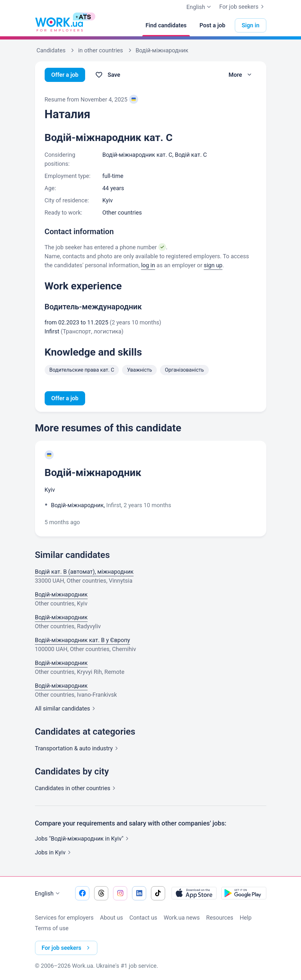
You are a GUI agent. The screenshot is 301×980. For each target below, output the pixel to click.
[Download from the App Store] (194, 893)
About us (111, 918)
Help (246, 918)
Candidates (77, 788)
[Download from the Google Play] (244, 893)
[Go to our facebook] (82, 893)
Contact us (143, 918)
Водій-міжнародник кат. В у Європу (83, 640)
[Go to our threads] (101, 893)
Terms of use (52, 928)
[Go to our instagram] (120, 893)
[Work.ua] (59, 25)
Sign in (250, 25)
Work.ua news (181, 918)
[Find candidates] (166, 25)
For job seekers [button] (67, 948)
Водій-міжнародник (93, 472)
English (48, 894)
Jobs (54, 852)
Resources (220, 918)
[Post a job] (212, 25)
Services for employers (64, 918)
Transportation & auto (78, 748)
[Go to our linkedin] (139, 893)
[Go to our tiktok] (158, 893)
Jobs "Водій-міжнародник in (83, 839)
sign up (213, 265)
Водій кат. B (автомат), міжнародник (84, 572)
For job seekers (243, 7)
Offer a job (65, 75)
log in (148, 265)
